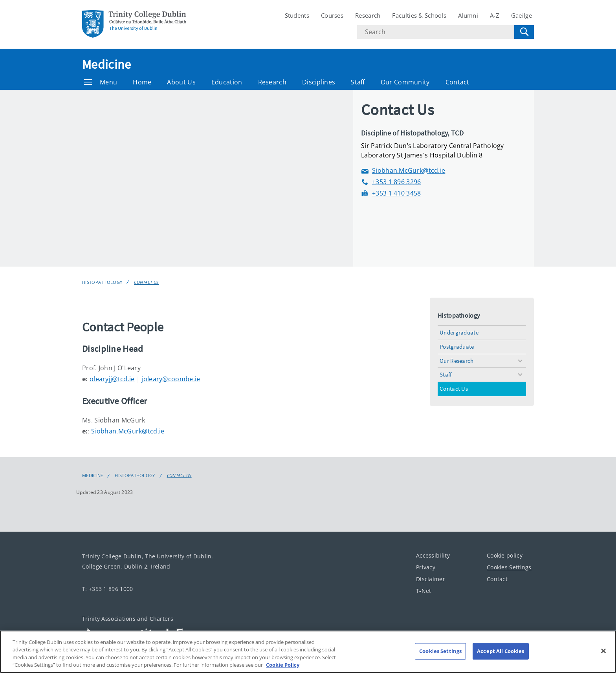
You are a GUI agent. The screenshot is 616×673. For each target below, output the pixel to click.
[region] (308, 652)
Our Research (457, 361)
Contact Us (146, 282)
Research (368, 15)
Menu (101, 82)
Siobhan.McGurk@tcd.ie (403, 171)
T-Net (424, 591)
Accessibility (433, 555)
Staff (358, 82)
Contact (457, 82)
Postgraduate (457, 347)
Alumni (468, 15)
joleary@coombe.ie (171, 379)
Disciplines (319, 82)
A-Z (495, 15)
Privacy (426, 567)
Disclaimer (431, 579)
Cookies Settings (509, 567)
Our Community (405, 82)
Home (142, 82)
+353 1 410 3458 (391, 193)
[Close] (603, 651)
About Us (181, 82)
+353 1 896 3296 (391, 182)
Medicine (106, 64)
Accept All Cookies (500, 651)
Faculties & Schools (419, 15)
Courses (332, 15)
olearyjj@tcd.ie (112, 379)
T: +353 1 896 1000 (107, 589)
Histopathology (102, 282)
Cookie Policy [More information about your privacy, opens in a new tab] (283, 665)
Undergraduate (459, 332)
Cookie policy (505, 555)
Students (297, 15)
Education (227, 82)
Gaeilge (522, 15)
